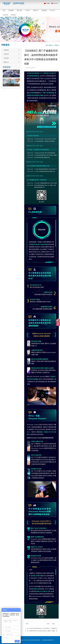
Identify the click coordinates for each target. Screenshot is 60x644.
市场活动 (11, 54)
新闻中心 (36, 10)
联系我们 (14, 15)
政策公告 (11, 62)
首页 (4, 10)
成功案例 (44, 10)
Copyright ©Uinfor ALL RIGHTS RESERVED (29, 640)
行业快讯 (11, 58)
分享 (27, 624)
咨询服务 (11, 10)
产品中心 (28, 10)
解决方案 (19, 10)
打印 (48, 624)
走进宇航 (5, 15)
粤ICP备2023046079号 (48, 640)
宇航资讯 (57, 45)
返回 (53, 624)
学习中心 (53, 10)
